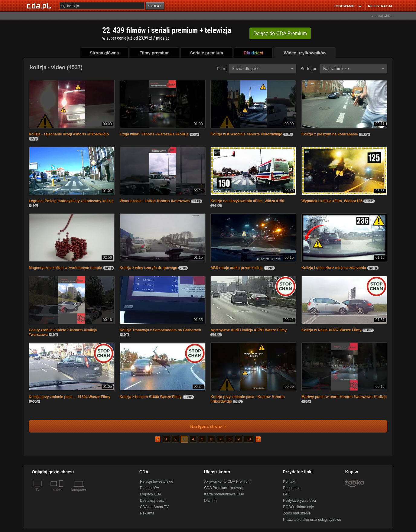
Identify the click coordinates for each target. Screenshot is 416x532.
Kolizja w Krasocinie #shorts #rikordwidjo (246, 134)
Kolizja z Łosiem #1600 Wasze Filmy (151, 397)
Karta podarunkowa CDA (224, 494)
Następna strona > (204, 426)
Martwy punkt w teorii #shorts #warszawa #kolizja (344, 397)
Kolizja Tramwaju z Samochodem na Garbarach (160, 330)
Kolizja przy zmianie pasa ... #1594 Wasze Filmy (70, 397)
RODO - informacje (298, 507)
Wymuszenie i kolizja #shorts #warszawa (155, 201)
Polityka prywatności (299, 501)
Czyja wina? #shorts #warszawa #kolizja (154, 134)
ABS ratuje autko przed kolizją (236, 268)
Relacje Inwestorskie (157, 482)
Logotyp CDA (151, 494)
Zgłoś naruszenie (297, 513)
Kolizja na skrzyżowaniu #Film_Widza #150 (247, 201)
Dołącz (280, 33)
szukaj (155, 6)
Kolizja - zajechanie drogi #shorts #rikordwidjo (69, 134)
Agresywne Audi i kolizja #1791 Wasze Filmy (249, 330)
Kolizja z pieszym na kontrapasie (330, 134)
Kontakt (289, 482)
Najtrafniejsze (354, 69)
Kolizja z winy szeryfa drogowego (149, 268)
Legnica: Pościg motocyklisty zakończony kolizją (71, 201)
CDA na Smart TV (154, 507)
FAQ (287, 494)
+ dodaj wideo (382, 16)
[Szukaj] (102, 6)
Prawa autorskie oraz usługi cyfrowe (312, 520)
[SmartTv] (62, 493)
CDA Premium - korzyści (224, 488)
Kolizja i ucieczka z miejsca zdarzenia (334, 268)
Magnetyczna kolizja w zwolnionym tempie (65, 268)
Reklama (147, 513)
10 (249, 439)
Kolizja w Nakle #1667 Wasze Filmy (331, 330)
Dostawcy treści (153, 501)
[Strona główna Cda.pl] (40, 6)
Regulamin (292, 488)
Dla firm (210, 501)
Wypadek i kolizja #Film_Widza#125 (332, 201)
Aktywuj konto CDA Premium (227, 482)
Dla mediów (149, 488)
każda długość (263, 69)
